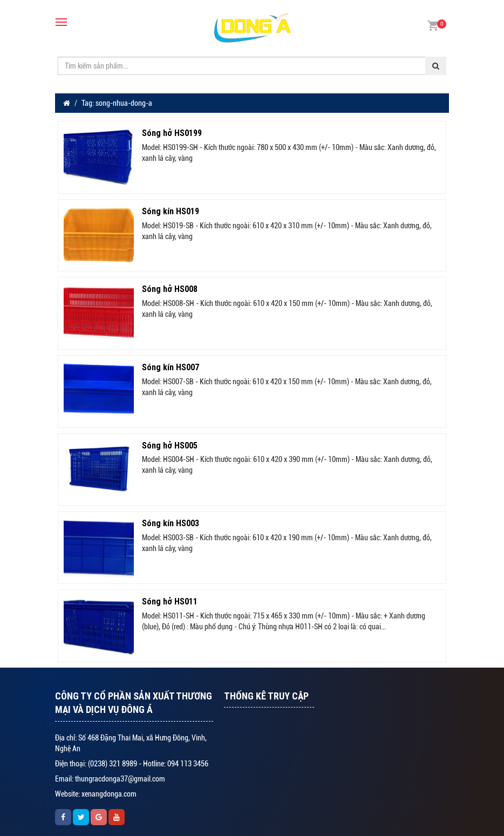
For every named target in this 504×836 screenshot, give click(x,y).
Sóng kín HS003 (171, 523)
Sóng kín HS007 (171, 367)
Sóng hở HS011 (170, 601)
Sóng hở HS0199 (172, 133)
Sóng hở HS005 (170, 445)
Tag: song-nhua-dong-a (117, 103)
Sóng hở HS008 (170, 289)
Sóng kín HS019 (171, 211)
